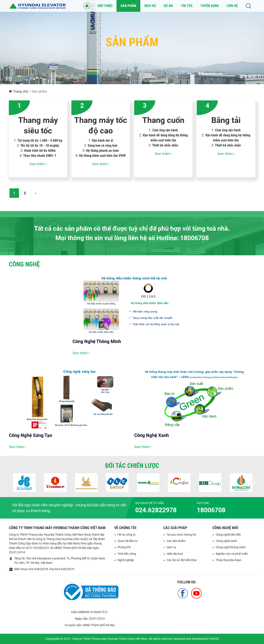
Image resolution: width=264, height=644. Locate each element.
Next (252, 483)
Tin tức (187, 6)
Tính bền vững (127, 554)
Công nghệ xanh (226, 541)
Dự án (168, 6)
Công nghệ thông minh (231, 547)
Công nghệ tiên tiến (228, 535)
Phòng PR (124, 547)
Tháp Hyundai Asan (229, 560)
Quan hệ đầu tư (128, 541)
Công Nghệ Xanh (151, 435)
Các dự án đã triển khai (182, 560)
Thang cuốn (163, 120)
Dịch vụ (150, 6)
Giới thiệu (105, 6)
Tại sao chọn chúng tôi (181, 535)
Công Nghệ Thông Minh (97, 341)
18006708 (211, 510)
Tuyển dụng (210, 6)
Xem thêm (38, 164)
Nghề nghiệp (126, 560)
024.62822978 (156, 510)
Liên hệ (232, 6)
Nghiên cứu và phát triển (232, 554)
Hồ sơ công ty (127, 535)
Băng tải (226, 120)
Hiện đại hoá (175, 554)
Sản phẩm (128, 6)
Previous (12, 483)
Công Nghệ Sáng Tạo (30, 435)
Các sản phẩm (176, 541)
